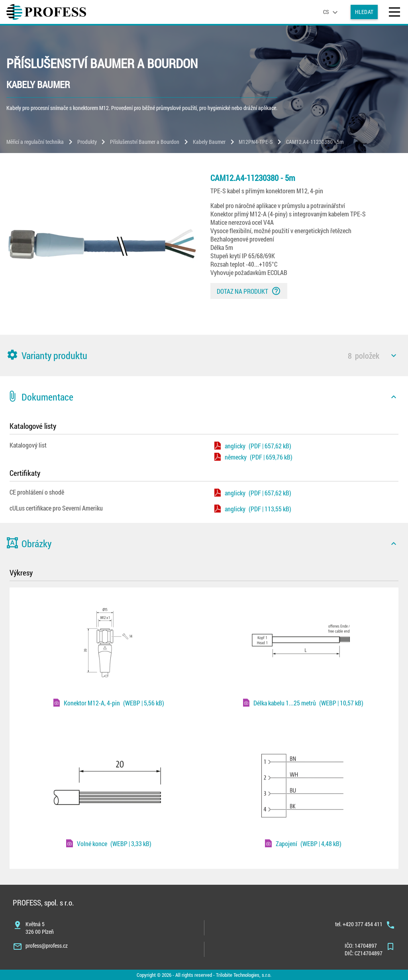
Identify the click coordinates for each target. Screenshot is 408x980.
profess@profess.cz (47, 946)
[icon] (394, 355)
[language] (331, 12)
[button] (204, 355)
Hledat (364, 12)
